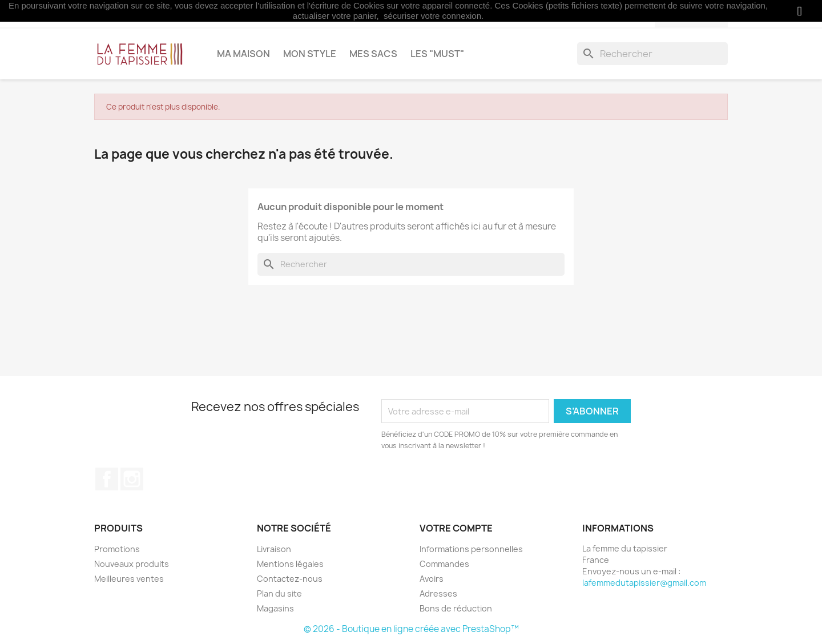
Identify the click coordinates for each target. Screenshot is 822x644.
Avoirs (432, 579)
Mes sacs (373, 54)
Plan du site (279, 593)
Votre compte (456, 528)
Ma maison (243, 54)
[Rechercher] (652, 54)
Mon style (310, 54)
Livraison (274, 549)
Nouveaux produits (132, 564)
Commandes (444, 564)
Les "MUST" (437, 54)
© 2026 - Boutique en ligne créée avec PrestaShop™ (411, 629)
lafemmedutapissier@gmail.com (644, 583)
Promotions (117, 549)
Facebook (107, 479)
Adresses (438, 593)
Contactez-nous (290, 579)
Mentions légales (290, 564)
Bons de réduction (456, 608)
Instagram (132, 479)
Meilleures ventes (129, 579)
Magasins (275, 608)
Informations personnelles (471, 549)
